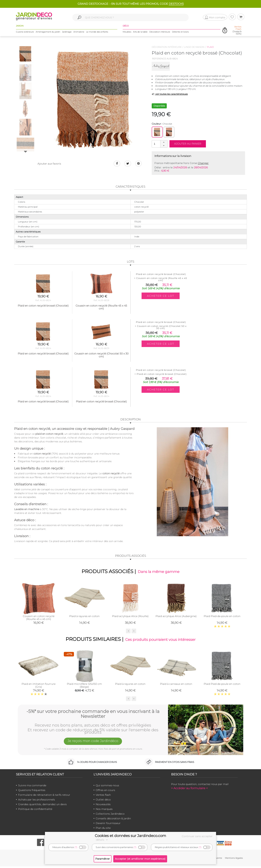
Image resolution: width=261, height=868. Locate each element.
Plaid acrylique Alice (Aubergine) (176, 617)
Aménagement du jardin (48, 33)
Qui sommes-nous (107, 787)
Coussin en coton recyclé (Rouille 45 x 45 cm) (39, 618)
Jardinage (67, 33)
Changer (203, 163)
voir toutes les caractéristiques (170, 94)
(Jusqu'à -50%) (237, 31)
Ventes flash (103, 796)
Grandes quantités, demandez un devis (42, 806)
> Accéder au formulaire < (189, 790)
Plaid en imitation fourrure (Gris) (39, 687)
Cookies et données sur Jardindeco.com (130, 836)
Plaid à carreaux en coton (176, 686)
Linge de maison (194, 47)
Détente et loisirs (180, 33)
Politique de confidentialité (35, 811)
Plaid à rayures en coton (84, 617)
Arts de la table (140, 33)
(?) (76, 847)
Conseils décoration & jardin (113, 820)
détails (102, 840)
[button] (164, 142)
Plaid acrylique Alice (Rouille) (130, 617)
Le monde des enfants (97, 33)
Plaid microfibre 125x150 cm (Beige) (84, 687)
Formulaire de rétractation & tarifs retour (44, 796)
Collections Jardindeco (110, 815)
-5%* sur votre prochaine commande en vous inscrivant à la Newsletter (93, 715)
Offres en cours (105, 792)
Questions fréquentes (32, 792)
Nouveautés (103, 806)
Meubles (127, 33)
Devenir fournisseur (108, 825)
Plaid (210, 47)
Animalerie (79, 33)
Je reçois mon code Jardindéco (93, 743)
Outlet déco (103, 801)
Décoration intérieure (160, 33)
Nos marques (104, 811)
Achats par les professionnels (37, 801)
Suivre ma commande (32, 787)
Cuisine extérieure (25, 33)
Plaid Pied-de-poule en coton (222, 617)
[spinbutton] (159, 144)
